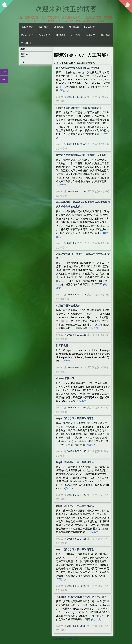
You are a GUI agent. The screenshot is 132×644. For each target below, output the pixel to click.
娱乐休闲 (26, 43)
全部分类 (59, 27)
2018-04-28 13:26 (77, 586)
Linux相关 (89, 27)
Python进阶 (44, 35)
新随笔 (24, 54)
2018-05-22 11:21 (77, 335)
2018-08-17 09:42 (77, 144)
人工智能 (75, 35)
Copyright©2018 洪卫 (66, 639)
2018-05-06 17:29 (77, 495)
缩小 (4, 79)
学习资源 (106, 35)
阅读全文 (65, 90)
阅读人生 (91, 35)
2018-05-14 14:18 (77, 367)
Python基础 (27, 35)
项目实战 (60, 35)
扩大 (4, 72)
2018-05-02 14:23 (77, 539)
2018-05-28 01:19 (77, 243)
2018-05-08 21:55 (77, 451)
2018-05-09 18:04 (77, 408)
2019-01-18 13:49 (77, 97)
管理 (23, 57)
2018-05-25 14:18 (77, 295)
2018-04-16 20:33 (77, 626)
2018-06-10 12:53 (77, 191)
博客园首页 (27, 27)
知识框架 (74, 27)
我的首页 (44, 27)
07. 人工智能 (93, 55)
